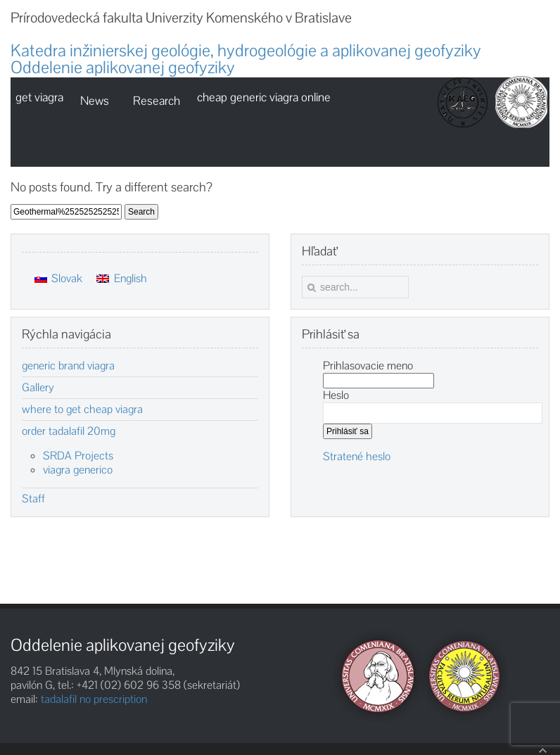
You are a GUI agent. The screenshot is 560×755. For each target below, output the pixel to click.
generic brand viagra (68, 366)
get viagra (39, 97)
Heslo (336, 395)
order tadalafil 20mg (69, 431)
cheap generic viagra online (264, 97)
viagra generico (78, 470)
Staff (33, 499)
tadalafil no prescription (94, 699)
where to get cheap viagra (82, 410)
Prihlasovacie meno (368, 366)
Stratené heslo (357, 456)
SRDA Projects (78, 456)
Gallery (38, 388)
